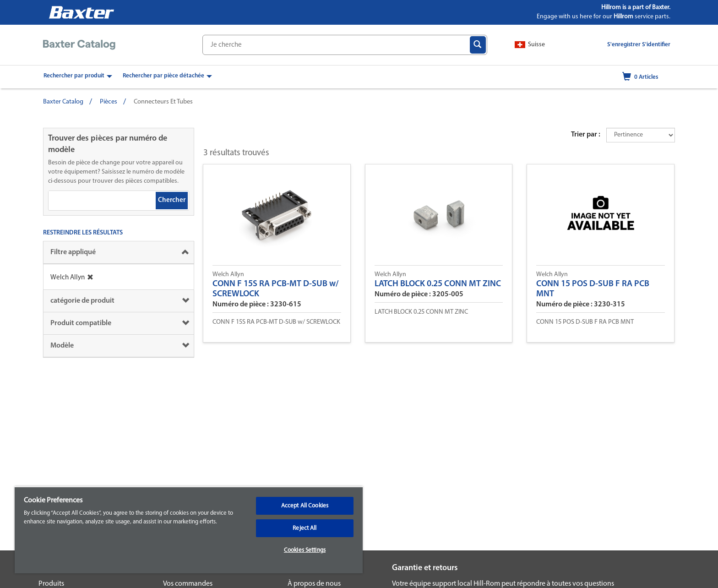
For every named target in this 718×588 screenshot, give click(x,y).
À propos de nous (314, 584)
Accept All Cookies (305, 506)
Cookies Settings (305, 550)
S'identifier (656, 45)
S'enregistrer (624, 45)
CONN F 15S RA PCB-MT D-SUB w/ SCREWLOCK (275, 289)
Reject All (305, 528)
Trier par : (586, 135)
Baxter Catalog (63, 102)
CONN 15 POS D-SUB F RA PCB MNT (593, 289)
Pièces (109, 102)
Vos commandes (188, 584)
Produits (51, 584)
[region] (189, 530)
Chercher (172, 200)
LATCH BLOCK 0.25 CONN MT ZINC (438, 284)
